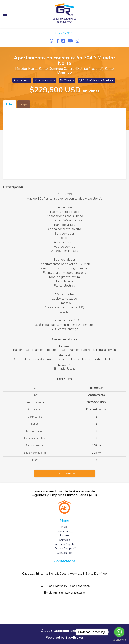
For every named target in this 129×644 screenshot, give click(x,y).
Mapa (24, 104)
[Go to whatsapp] (119, 632)
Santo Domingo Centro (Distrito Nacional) (71, 69)
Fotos (10, 104)
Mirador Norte (26, 69)
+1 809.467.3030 (56, 586)
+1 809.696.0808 (79, 586)
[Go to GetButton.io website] (119, 640)
